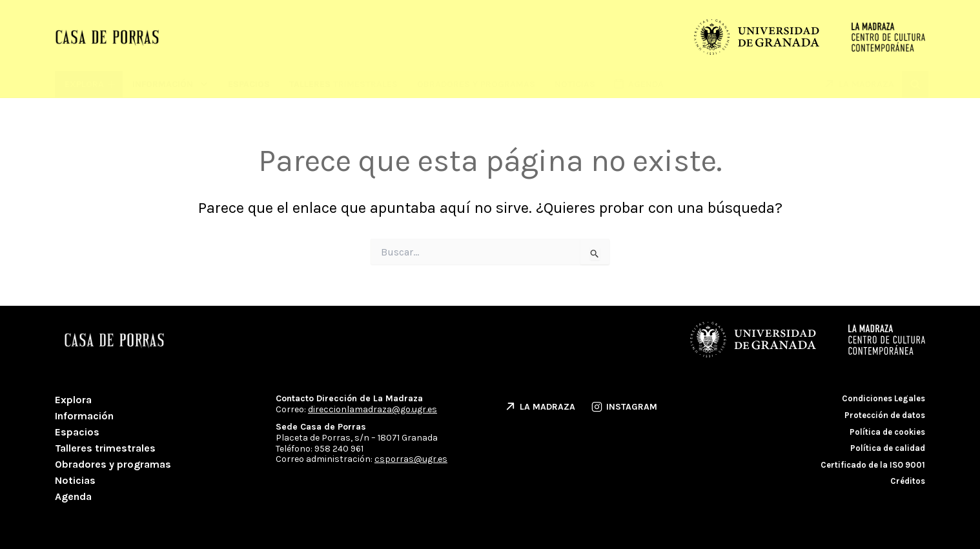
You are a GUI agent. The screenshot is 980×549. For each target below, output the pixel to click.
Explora (73, 400)
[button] (915, 84)
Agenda (73, 496)
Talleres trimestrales (343, 84)
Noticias (575, 84)
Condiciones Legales (883, 398)
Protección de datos (885, 415)
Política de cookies (887, 432)
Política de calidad (888, 448)
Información (170, 84)
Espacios (249, 84)
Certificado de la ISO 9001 (873, 465)
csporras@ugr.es (411, 459)
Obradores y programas (476, 84)
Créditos (908, 481)
